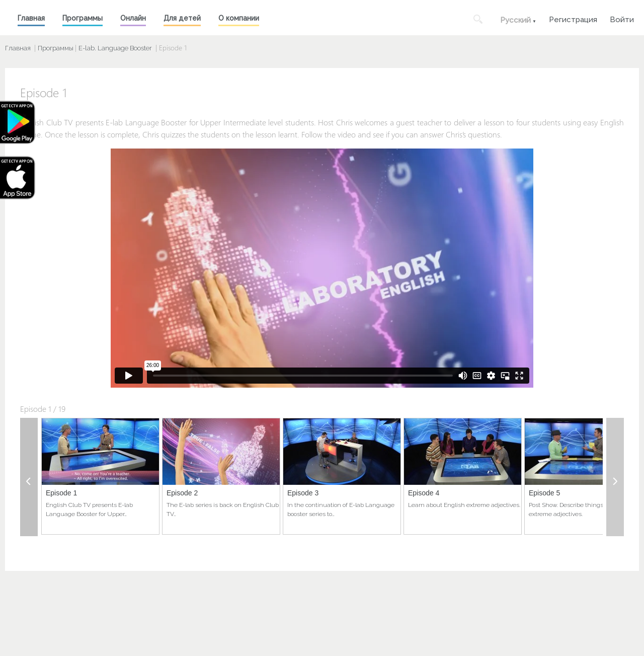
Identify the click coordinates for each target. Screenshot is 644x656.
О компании (239, 18)
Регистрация (573, 18)
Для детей (182, 18)
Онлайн (133, 18)
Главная (31, 18)
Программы (83, 18)
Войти (622, 18)
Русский (515, 20)
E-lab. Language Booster (115, 48)
